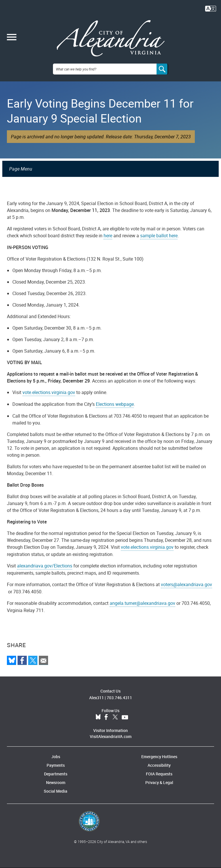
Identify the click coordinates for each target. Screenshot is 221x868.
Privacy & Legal (159, 782)
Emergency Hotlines (159, 757)
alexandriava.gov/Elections (45, 566)
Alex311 (97, 698)
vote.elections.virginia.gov (49, 392)
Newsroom (56, 782)
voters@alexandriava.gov (186, 584)
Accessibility (159, 765)
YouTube (125, 717)
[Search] (162, 69)
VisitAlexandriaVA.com (111, 736)
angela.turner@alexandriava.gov (142, 603)
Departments (56, 774)
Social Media (56, 791)
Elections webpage (115, 404)
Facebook (106, 717)
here (108, 236)
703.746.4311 (119, 698)
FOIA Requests (159, 774)
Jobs (56, 757)
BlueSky (98, 717)
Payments (56, 765)
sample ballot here (159, 236)
